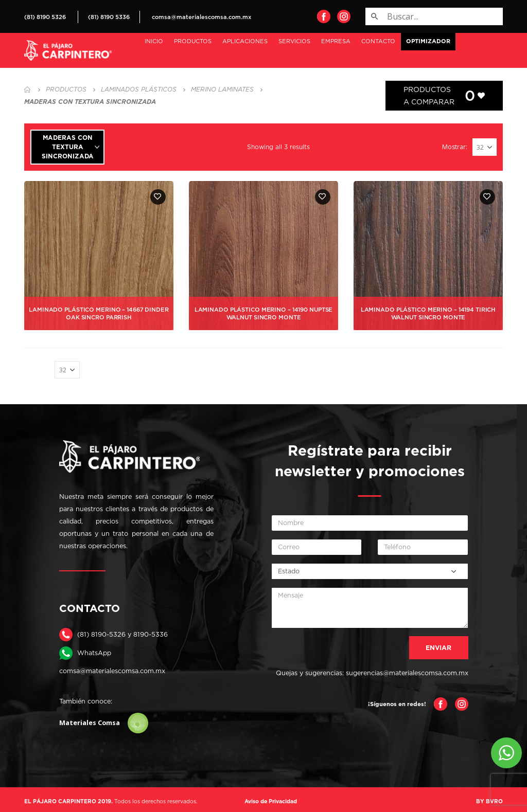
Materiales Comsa (104, 723)
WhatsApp (94, 653)
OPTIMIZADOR (428, 41)
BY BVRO (489, 801)
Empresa (336, 41)
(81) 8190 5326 (45, 17)
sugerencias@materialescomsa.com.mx (407, 673)
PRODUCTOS (193, 41)
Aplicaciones (245, 41)
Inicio (154, 41)
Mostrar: (455, 147)
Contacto (378, 41)
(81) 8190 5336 (109, 17)
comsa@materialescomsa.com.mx (201, 17)
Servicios (294, 41)
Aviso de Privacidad (271, 801)
